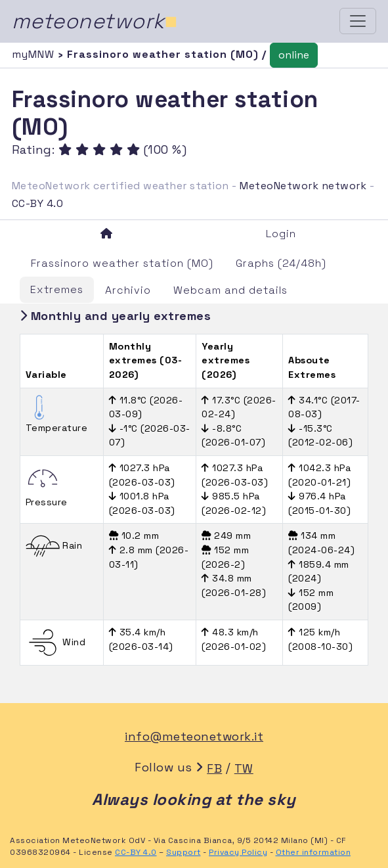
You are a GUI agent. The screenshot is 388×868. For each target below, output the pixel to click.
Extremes (57, 289)
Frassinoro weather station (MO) (122, 263)
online (294, 55)
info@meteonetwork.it (194, 736)
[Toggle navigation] (358, 21)
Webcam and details (230, 290)
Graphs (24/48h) (281, 263)
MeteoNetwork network (303, 186)
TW (244, 768)
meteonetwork (95, 21)
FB (214, 768)
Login (281, 234)
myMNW (35, 54)
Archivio (128, 290)
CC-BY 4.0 (38, 203)
